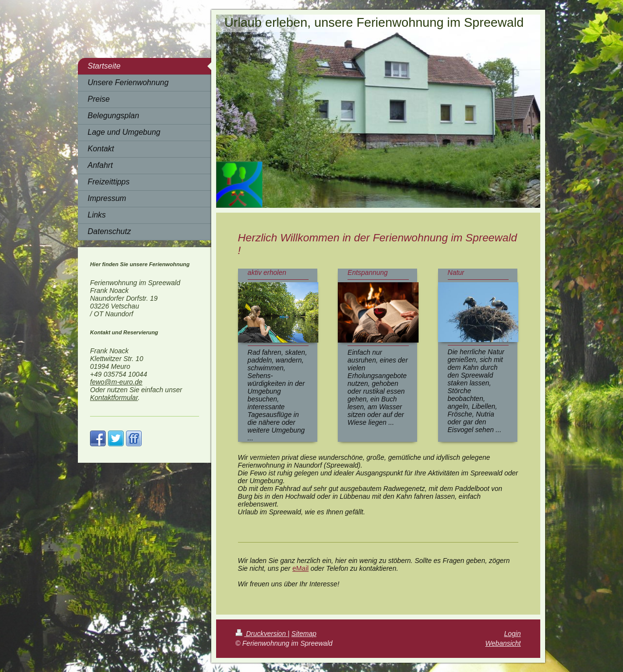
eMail (301, 568)
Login (513, 634)
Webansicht (503, 643)
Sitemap (304, 634)
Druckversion (262, 634)
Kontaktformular (114, 398)
